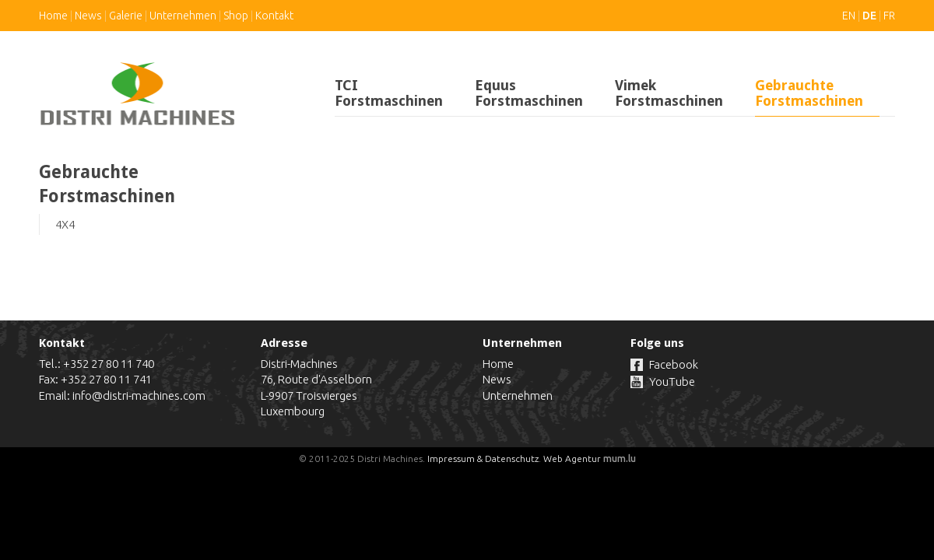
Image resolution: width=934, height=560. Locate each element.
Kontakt (274, 16)
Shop (236, 16)
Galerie (126, 16)
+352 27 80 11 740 (109, 364)
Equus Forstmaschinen (529, 93)
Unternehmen (183, 16)
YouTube (672, 381)
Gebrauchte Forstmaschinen (809, 93)
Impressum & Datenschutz (483, 458)
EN (849, 16)
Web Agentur (572, 458)
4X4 (65, 224)
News (88, 16)
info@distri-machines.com (139, 395)
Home (53, 16)
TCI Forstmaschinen (389, 93)
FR (889, 16)
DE (869, 16)
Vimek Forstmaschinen (669, 93)
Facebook (674, 364)
